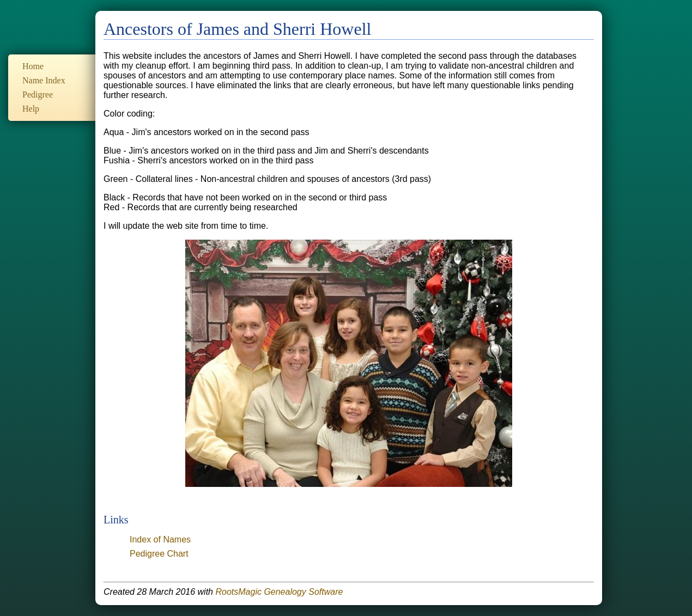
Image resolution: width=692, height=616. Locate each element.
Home (33, 66)
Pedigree (38, 94)
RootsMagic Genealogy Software (279, 592)
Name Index (44, 80)
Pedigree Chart (159, 554)
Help (31, 109)
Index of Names (160, 539)
